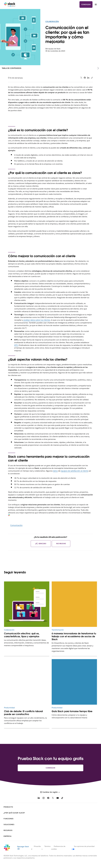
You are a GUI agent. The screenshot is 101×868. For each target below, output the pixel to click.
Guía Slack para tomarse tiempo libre (72, 711)
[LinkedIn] (39, 798)
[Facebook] (48, 798)
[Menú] (96, 4)
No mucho (61, 544)
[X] (53, 798)
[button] (50, 792)
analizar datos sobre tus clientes (37, 320)
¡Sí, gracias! (41, 544)
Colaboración (52, 21)
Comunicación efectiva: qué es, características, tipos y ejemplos (22, 635)
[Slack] (10, 4)
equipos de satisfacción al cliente (74, 471)
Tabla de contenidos (12, 68)
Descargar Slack (23, 848)
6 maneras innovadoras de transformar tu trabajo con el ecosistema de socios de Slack (74, 636)
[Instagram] (43, 798)
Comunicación (16, 525)
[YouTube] (58, 798)
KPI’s (16, 345)
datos (55, 471)
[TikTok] (62, 798)
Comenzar (86, 4)
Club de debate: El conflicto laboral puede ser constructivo (23, 713)
